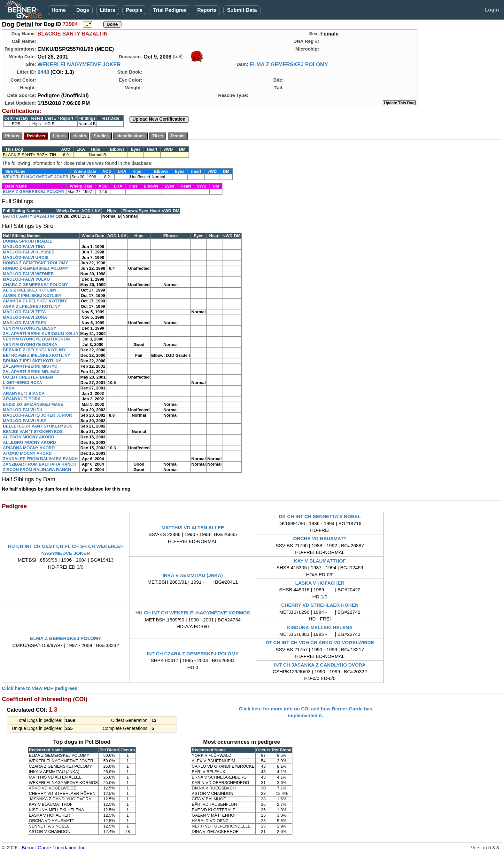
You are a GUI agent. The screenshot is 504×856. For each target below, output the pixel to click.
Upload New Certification (159, 119)
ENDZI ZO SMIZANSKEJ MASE (33, 404)
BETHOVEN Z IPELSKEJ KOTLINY (37, 355)
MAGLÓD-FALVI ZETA (24, 312)
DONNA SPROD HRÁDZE (28, 241)
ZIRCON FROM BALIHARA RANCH (37, 470)
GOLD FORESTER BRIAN (28, 377)
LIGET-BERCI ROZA (23, 383)
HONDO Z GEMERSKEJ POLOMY (36, 268)
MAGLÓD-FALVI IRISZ (24, 421)
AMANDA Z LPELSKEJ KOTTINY (35, 301)
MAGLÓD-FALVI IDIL (23, 410)
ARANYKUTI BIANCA (24, 393)
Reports (207, 10)
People (134, 10)
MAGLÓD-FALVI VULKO (26, 279)
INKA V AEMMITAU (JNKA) (193, 575)
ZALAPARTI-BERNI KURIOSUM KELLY (41, 334)
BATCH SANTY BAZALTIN (28, 216)
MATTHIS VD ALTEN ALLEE (193, 528)
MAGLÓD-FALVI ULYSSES (29, 252)
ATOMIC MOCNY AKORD (27, 453)
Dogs (83, 10)
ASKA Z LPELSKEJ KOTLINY (31, 306)
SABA (9, 388)
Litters (108, 10)
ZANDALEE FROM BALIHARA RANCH (40, 459)
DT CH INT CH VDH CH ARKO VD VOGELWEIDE (320, 642)
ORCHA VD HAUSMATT (320, 538)
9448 (43, 72)
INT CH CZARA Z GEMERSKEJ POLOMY (193, 654)
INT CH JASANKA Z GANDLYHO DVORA (320, 665)
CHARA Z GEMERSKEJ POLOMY (35, 285)
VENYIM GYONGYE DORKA (30, 344)
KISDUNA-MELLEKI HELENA (320, 627)
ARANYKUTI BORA (22, 399)
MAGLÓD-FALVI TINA (24, 247)
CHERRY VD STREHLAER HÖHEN (320, 605)
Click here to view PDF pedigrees (40, 688)
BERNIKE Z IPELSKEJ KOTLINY (34, 350)
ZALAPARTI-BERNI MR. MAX (31, 372)
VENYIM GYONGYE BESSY (30, 328)
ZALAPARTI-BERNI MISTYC (30, 366)
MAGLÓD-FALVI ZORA (25, 317)
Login (492, 10)
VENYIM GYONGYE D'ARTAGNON (36, 339)
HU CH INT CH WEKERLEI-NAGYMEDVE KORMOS (193, 613)
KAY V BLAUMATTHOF (320, 561)
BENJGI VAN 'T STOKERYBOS (33, 432)
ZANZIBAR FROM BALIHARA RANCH (40, 464)
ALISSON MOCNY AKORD (28, 437)
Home (58, 10)
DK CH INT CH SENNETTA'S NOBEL (320, 516)
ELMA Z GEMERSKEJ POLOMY (289, 64)
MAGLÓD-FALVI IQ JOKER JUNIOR (37, 415)
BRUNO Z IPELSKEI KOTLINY (32, 361)
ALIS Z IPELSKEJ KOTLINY (30, 290)
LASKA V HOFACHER (320, 583)
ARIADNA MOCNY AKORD (29, 448)
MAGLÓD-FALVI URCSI (26, 257)
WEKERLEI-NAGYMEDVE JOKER (79, 64)
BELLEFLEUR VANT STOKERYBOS (38, 426)
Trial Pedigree (170, 10)
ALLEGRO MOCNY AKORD (29, 442)
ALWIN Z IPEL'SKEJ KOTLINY (32, 296)
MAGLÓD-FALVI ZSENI (25, 323)
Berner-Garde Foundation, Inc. (54, 848)
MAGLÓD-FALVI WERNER (28, 274)
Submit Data (242, 10)
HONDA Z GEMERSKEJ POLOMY (35, 263)
